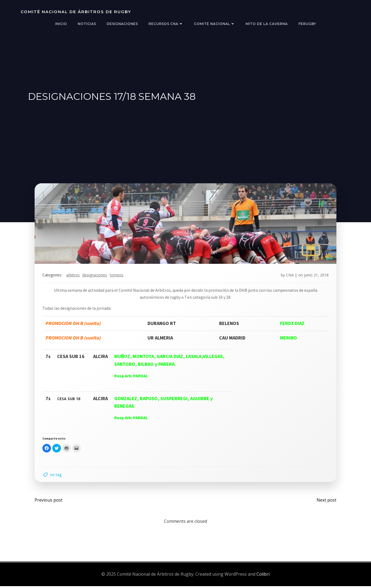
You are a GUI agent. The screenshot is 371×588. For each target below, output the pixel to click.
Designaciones (122, 24)
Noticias (87, 24)
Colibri (263, 576)
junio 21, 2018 (316, 276)
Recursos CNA (166, 24)
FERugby (307, 24)
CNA (289, 276)
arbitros (74, 276)
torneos (117, 276)
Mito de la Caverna (267, 24)
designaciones (95, 276)
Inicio (61, 24)
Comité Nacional (214, 24)
